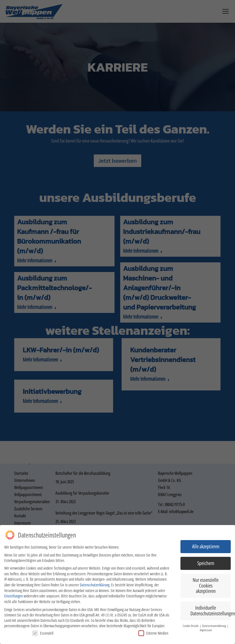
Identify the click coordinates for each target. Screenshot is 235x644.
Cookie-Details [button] (191, 626)
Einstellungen (13, 596)
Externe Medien (153, 633)
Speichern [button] (206, 563)
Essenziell (43, 633)
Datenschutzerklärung (95, 585)
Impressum (206, 630)
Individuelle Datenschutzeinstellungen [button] (211, 610)
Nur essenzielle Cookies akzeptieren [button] (206, 585)
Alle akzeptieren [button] (206, 546)
